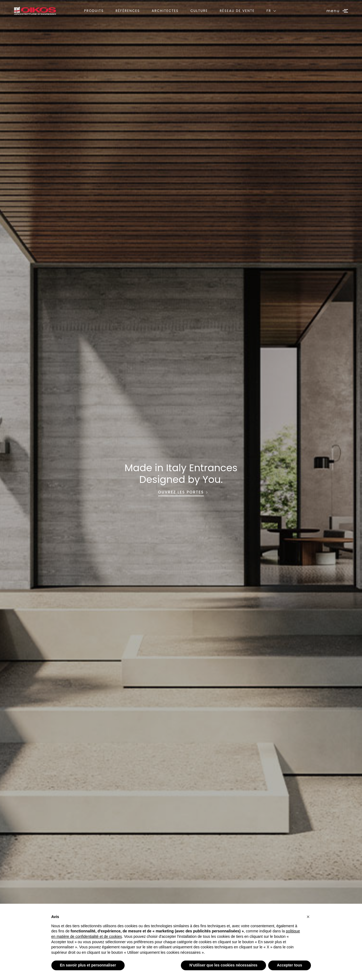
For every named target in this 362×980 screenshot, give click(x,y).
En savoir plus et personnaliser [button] (88, 965)
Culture (199, 11)
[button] (308, 917)
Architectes (165, 11)
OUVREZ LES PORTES (181, 492)
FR (269, 11)
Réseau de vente (237, 11)
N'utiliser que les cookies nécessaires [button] (224, 965)
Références (128, 11)
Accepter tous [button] (289, 965)
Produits (94, 11)
